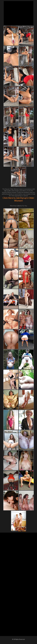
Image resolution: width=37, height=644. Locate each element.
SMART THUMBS (22, 531)
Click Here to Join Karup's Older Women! (18, 199)
